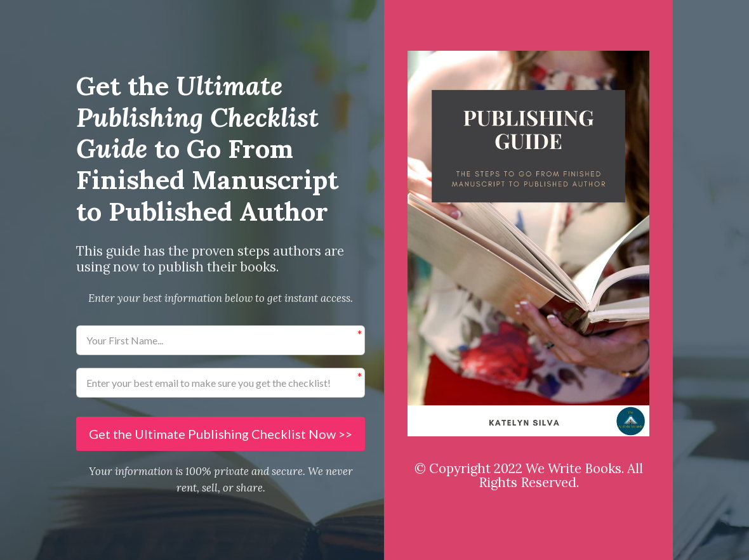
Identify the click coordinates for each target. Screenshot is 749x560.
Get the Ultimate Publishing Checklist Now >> (221, 434)
